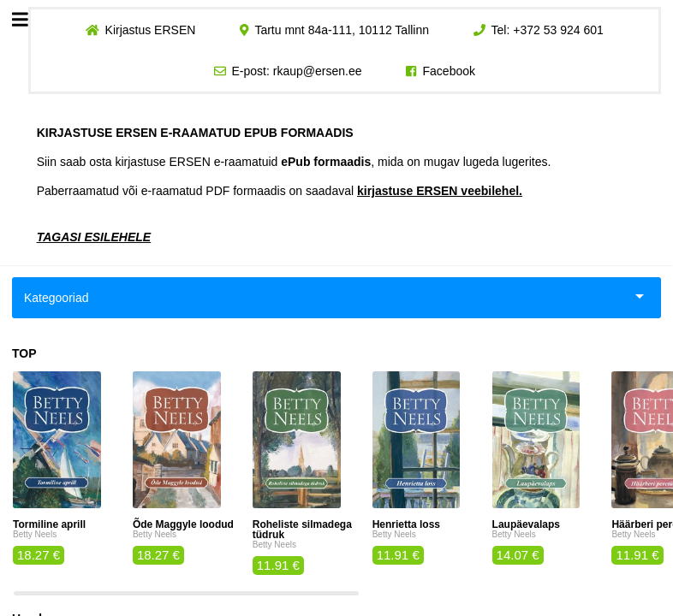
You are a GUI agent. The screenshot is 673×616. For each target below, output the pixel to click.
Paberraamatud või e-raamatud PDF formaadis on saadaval (280, 191)
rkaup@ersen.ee (318, 71)
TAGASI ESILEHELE (94, 237)
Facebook (449, 71)
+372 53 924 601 (558, 30)
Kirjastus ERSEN (150, 30)
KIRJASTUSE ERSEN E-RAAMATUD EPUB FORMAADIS (195, 133)
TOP (24, 353)
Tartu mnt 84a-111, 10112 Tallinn (342, 30)
